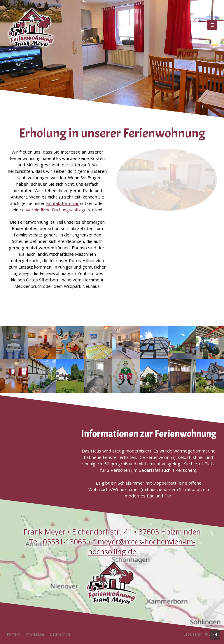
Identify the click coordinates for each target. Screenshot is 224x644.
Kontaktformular (62, 203)
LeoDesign (192, 634)
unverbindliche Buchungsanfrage (54, 210)
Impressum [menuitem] (35, 634)
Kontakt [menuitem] (13, 634)
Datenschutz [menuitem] (60, 634)
